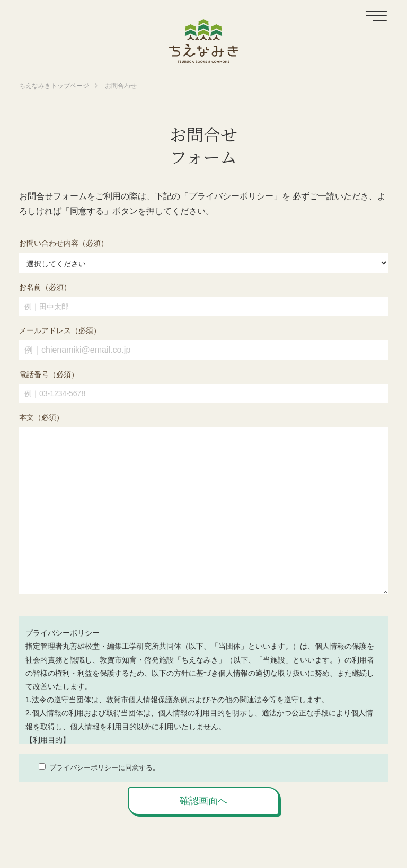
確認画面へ (203, 801)
